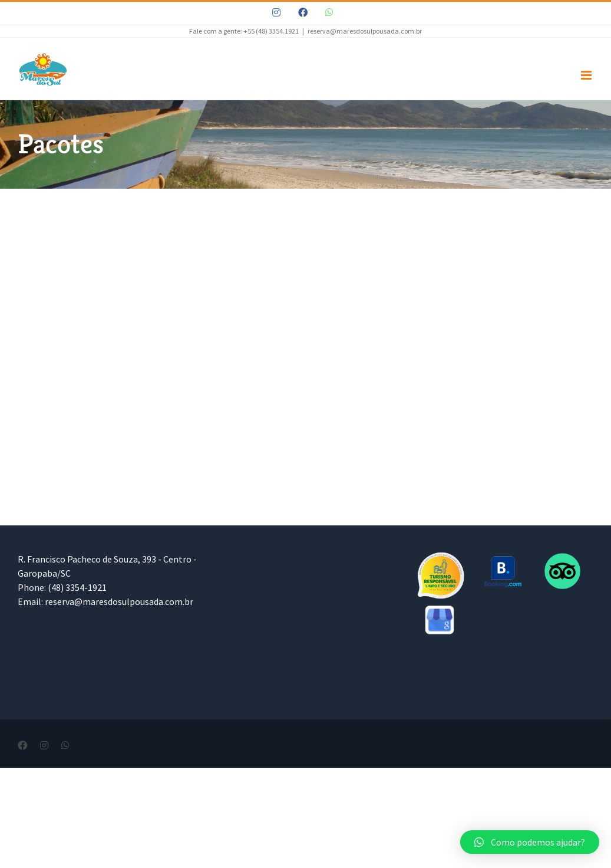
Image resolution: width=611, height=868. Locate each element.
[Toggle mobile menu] (587, 75)
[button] (530, 842)
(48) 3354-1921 (77, 587)
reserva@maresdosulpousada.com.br (365, 31)
